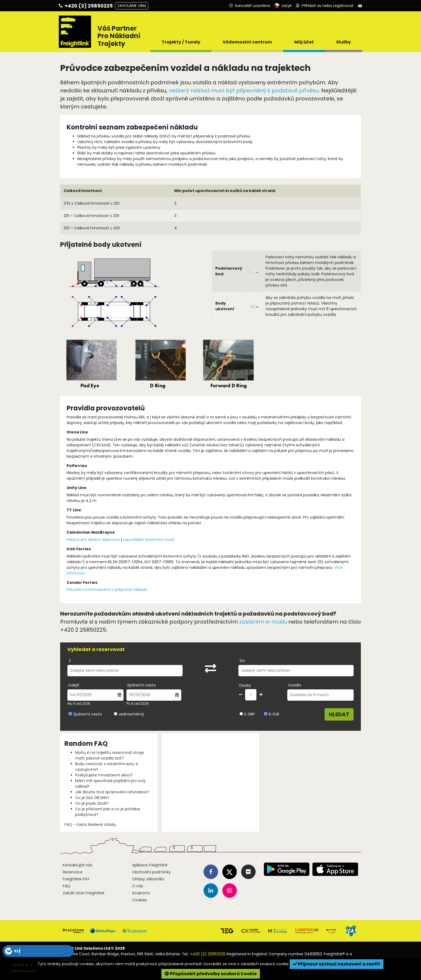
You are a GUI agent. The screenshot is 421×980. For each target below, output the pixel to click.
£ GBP (247, 714)
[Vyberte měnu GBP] (241, 714)
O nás (138, 886)
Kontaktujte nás (78, 865)
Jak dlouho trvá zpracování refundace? (112, 792)
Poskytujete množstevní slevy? (104, 775)
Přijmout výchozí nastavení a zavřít (337, 964)
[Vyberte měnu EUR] (266, 714)
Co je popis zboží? (92, 803)
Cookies (139, 900)
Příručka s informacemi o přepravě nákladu (107, 590)
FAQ (67, 886)
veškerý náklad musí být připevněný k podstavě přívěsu (244, 91)
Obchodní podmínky (151, 872)
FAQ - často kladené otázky (90, 824)
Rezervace (73, 872)
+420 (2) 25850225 (208, 954)
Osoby (245, 685)
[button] (38, 951)
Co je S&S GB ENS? (92, 798)
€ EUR (272, 714)
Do (242, 661)
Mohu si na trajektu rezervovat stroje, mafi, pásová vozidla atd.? (110, 755)
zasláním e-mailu (263, 622)
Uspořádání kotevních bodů (149, 540)
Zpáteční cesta (141, 685)
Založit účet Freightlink (84, 893)
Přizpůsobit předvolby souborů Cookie (211, 974)
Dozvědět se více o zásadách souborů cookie (246, 964)
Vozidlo (295, 685)
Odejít (74, 685)
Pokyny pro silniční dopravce (93, 540)
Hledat (339, 714)
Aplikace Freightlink (150, 865)
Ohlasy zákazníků (148, 879)
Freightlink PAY (76, 879)
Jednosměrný (131, 714)
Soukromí (141, 893)
